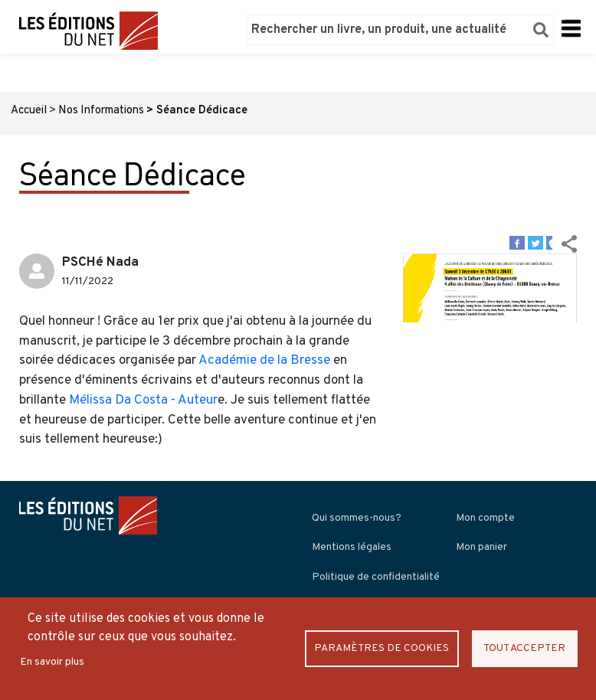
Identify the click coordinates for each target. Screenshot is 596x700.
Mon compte (485, 518)
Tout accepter (524, 648)
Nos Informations (101, 111)
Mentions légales (352, 547)
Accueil (29, 111)
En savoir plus (52, 662)
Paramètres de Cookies (382, 648)
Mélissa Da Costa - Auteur (142, 401)
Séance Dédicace (202, 111)
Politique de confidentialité (376, 577)
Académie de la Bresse (264, 361)
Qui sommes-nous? (357, 518)
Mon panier (481, 547)
